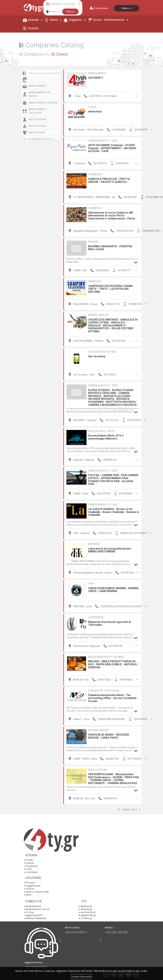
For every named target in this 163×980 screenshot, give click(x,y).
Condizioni (32, 863)
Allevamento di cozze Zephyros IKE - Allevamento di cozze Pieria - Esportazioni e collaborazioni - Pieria (112, 215)
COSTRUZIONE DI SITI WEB (102, 351)
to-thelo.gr (86, 915)
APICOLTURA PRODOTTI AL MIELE (106, 655)
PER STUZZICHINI (97, 767)
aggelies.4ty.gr (88, 912)
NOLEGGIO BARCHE (98, 728)
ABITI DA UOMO (37, 133)
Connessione (101, 8)
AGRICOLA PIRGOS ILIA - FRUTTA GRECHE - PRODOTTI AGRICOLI (109, 180)
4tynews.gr (86, 906)
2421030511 (96, 78)
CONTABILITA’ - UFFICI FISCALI (104, 688)
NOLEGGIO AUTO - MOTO (101, 430)
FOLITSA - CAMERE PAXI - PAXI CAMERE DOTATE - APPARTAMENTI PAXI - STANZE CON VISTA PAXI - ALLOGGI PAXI (113, 478)
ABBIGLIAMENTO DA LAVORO (39, 94)
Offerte (30, 886)
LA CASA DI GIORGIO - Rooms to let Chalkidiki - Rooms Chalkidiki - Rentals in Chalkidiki (114, 510)
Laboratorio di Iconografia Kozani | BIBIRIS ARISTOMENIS (110, 548)
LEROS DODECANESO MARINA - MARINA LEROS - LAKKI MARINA (113, 588)
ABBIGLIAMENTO (37, 86)
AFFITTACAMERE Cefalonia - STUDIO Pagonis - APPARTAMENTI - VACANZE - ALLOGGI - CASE (113, 148)
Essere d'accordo (82, 977)
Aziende (33, 20)
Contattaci (32, 869)
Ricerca (70, 12)
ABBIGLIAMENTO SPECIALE (43, 103)
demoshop (95, 111)
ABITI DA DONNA (37, 119)
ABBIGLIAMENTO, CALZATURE (38, 111)
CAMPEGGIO (95, 280)
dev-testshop (97, 355)
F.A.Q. (29, 866)
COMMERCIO (95, 174)
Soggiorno (75, 20)
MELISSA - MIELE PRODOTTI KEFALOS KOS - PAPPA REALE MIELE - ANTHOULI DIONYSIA (113, 662)
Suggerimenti (33, 883)
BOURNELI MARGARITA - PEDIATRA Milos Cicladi (110, 247)
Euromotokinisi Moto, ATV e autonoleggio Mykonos (106, 436)
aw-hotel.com (88, 909)
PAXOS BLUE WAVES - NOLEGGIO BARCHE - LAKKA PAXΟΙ (109, 733)
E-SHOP (92, 107)
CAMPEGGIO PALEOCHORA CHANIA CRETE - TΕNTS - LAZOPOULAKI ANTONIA (111, 288)
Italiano (127, 8)
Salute (54, 20)
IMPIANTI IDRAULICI (98, 314)
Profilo (30, 857)
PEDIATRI (93, 241)
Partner (30, 860)
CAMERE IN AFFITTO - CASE (103, 140)
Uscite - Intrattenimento (109, 20)
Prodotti (33, 28)
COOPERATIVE (96, 615)
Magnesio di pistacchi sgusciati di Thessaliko (109, 621)
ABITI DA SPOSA (37, 126)
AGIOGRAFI (94, 542)
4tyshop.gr (86, 903)
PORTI (91, 582)
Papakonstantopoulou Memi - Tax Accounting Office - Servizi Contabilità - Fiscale (113, 695)
